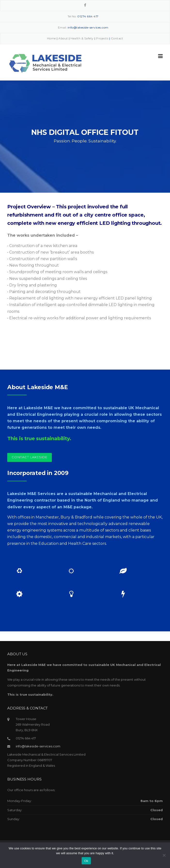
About (63, 38)
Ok (86, 861)
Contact (117, 38)
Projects (102, 38)
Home (51, 38)
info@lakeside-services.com (38, 746)
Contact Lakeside (30, 457)
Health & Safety (82, 38)
